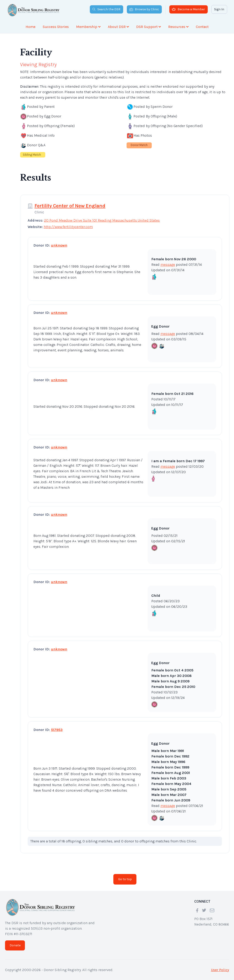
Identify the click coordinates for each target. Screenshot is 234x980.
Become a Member (188, 9)
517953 (57, 730)
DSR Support (149, 27)
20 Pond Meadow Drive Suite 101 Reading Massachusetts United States (102, 220)
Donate (15, 945)
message (168, 265)
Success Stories (56, 27)
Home (31, 27)
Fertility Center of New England (70, 206)
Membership (88, 27)
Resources (178, 27)
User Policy (220, 970)
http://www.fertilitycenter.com (68, 227)
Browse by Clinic (144, 9)
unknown (59, 245)
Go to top (125, 879)
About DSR (118, 27)
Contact (202, 27)
